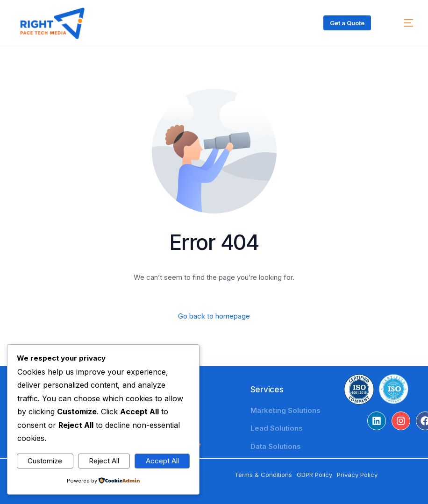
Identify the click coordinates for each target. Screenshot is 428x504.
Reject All (104, 461)
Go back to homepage (214, 316)
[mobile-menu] (401, 23)
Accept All (162, 461)
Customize (45, 461)
